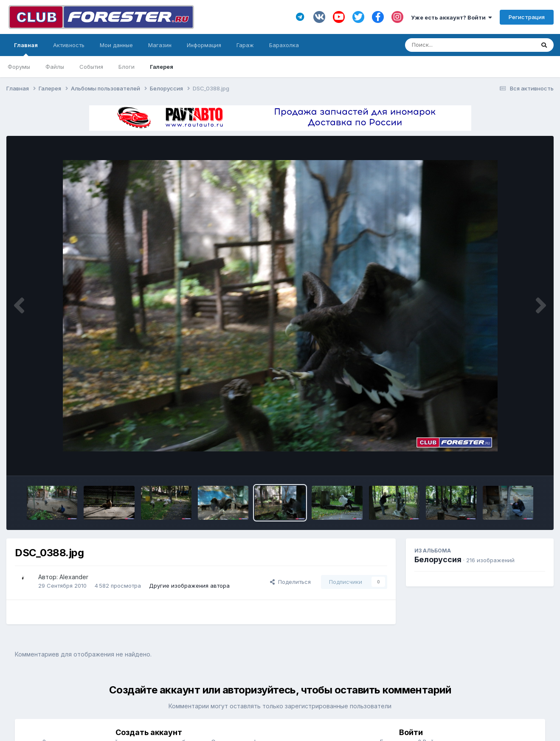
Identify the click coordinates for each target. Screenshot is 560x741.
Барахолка (284, 45)
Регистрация (527, 17)
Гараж (245, 45)
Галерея (162, 67)
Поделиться (290, 582)
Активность (69, 45)
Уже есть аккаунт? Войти (452, 17)
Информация (204, 45)
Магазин (160, 45)
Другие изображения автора (189, 586)
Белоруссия (438, 559)
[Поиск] (454, 45)
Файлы (55, 67)
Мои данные (116, 45)
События (91, 67)
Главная (26, 49)
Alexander (74, 577)
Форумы (19, 67)
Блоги (127, 67)
